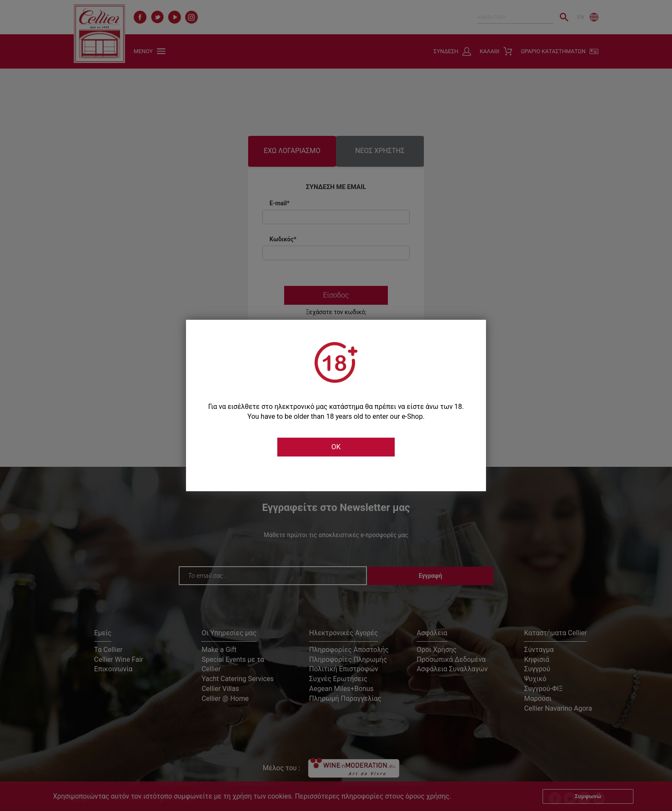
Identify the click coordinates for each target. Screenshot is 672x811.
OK (336, 447)
